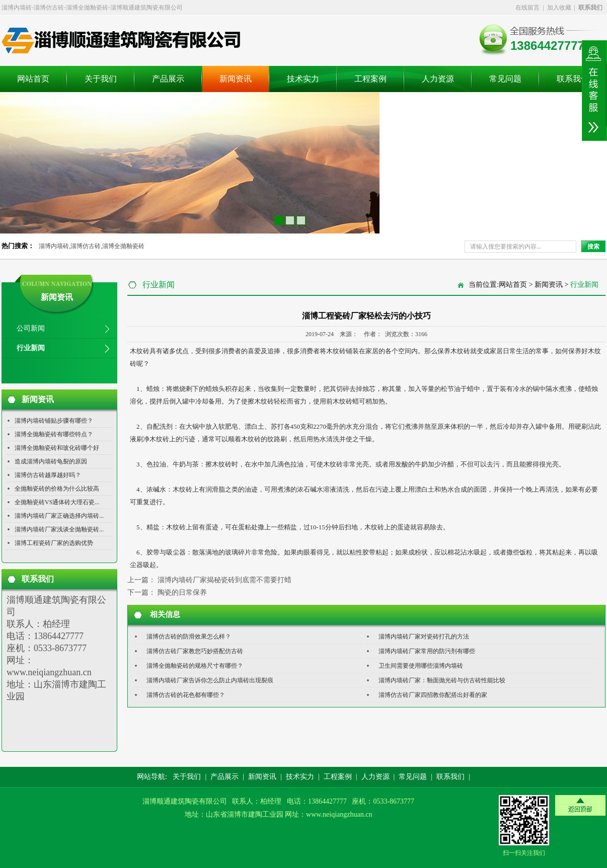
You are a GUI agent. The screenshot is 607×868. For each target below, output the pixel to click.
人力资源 (438, 79)
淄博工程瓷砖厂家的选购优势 (54, 543)
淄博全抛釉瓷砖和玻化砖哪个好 (57, 448)
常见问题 (505, 79)
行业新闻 (31, 348)
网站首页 (33, 79)
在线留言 (527, 8)
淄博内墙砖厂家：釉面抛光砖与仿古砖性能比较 (442, 680)
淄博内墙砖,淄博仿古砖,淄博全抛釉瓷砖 (92, 246)
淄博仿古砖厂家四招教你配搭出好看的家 (433, 695)
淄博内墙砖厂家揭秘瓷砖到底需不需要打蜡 (224, 580)
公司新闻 (31, 328)
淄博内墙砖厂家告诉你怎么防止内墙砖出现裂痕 (210, 680)
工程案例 (370, 79)
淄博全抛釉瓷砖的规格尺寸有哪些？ (195, 666)
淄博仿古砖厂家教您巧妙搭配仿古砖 (195, 651)
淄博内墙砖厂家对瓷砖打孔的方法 (424, 637)
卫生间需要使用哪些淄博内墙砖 (421, 666)
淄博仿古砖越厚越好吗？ (48, 475)
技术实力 (303, 79)
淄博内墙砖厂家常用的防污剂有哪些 (427, 651)
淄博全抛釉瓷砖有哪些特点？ (54, 434)
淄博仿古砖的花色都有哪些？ (186, 695)
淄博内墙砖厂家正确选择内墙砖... (59, 516)
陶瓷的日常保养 (182, 593)
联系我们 (573, 79)
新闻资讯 (236, 79)
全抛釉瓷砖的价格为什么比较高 (57, 489)
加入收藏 (559, 8)
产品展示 (168, 79)
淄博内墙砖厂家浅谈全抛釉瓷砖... (59, 529)
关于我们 (101, 79)
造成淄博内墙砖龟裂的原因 (51, 461)
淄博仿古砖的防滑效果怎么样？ (189, 637)
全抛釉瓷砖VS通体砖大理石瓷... (57, 502)
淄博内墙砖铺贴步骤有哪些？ (54, 421)
